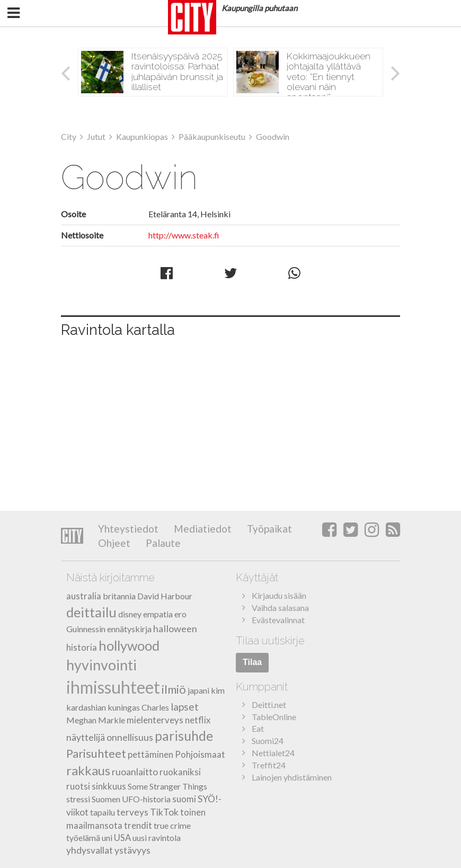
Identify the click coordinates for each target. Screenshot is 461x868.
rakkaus (88, 770)
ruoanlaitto (135, 772)
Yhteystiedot (128, 529)
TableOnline (274, 717)
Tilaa (252, 662)
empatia (158, 614)
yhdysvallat (90, 850)
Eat (258, 728)
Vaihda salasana (280, 608)
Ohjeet (114, 543)
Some (138, 786)
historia (82, 647)
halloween (175, 628)
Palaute (162, 543)
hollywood (129, 645)
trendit (138, 825)
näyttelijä (86, 737)
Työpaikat (268, 529)
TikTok (164, 812)
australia (84, 596)
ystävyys (132, 850)
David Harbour (165, 596)
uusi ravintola (157, 838)
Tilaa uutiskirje (270, 641)
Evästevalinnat (278, 620)
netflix (198, 720)
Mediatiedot (202, 529)
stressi (78, 799)
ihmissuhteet (113, 687)
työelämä (83, 838)
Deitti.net (269, 705)
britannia (119, 596)
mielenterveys (155, 720)
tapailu (103, 812)
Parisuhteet (96, 753)
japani (198, 690)
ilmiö (174, 689)
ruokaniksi (180, 772)
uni (107, 838)
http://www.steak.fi (184, 235)
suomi (184, 799)
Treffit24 (269, 765)
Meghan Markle (96, 720)
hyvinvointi (101, 665)
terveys (132, 812)
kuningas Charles (138, 707)
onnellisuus (130, 737)
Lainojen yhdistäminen (292, 777)
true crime (172, 825)
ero (180, 614)
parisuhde (184, 736)
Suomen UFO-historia (131, 799)
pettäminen (150, 754)
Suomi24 (268, 741)
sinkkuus (109, 786)
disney (130, 614)
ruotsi (78, 786)
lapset (185, 707)
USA (122, 838)
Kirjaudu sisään (279, 595)
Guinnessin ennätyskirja (109, 629)
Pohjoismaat (200, 754)
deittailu (91, 612)
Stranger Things (178, 786)
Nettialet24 (273, 753)
